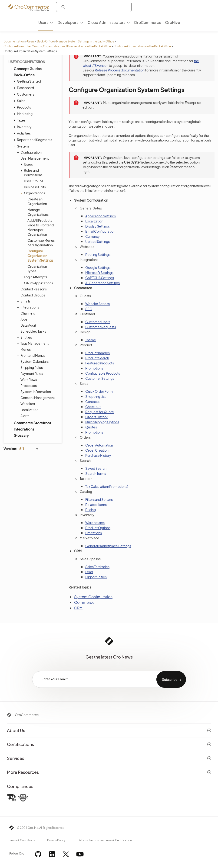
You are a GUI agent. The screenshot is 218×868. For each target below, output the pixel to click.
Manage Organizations (38, 212)
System (22, 146)
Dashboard (24, 88)
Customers (24, 94)
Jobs (24, 319)
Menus (26, 349)
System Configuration (93, 597)
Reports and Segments (33, 140)
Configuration (30, 152)
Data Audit (28, 325)
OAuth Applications (38, 283)
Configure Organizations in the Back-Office (142, 46)
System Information (36, 392)
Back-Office (45, 41)
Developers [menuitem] (68, 22)
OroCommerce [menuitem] (148, 22)
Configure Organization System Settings (40, 256)
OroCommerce (27, 715)
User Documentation (27, 62)
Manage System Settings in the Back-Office (85, 41)
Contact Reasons (34, 289)
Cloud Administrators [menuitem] (106, 22)
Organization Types (37, 269)
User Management (33, 158)
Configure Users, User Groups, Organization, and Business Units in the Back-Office (57, 46)
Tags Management (33, 343)
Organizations (33, 193)
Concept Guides (26, 68)
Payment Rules (32, 373)
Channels (28, 313)
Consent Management (38, 398)
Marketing (24, 114)
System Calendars (35, 361)
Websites (26, 404)
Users (31, 41)
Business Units (35, 187)
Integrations (29, 307)
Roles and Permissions (32, 172)
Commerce (84, 602)
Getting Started (28, 81)
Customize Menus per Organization (41, 243)
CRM (78, 608)
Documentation (14, 41)
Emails (24, 301)
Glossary (21, 435)
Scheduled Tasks (33, 331)
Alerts (25, 416)
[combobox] (94, 7)
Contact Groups (33, 295)
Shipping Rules (30, 367)
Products (23, 107)
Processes (29, 386)
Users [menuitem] (43, 22)
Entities (25, 337)
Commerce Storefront (30, 423)
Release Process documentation (120, 70)
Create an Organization (37, 201)
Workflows (28, 379)
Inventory (23, 127)
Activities (23, 133)
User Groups (34, 181)
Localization (28, 410)
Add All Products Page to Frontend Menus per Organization (41, 227)
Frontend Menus (32, 355)
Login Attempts (36, 277)
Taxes (20, 120)
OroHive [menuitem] (173, 22)
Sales (20, 101)
